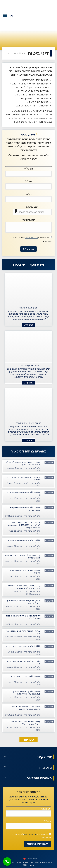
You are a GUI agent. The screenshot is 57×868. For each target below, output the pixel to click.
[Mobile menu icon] (5, 15)
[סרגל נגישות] (12, 15)
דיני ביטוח (49, 462)
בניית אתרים (33, 859)
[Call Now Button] (7, 862)
